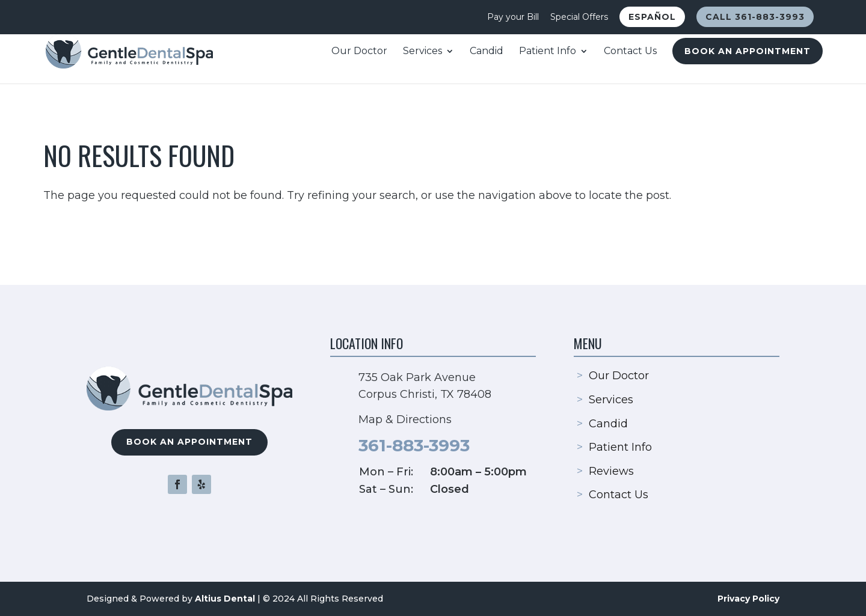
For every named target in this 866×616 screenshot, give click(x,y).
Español (652, 17)
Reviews (611, 471)
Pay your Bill (513, 17)
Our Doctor (359, 52)
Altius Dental (225, 599)
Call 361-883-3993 (755, 17)
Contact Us (630, 52)
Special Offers (579, 17)
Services (422, 52)
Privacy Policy (748, 599)
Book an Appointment (748, 51)
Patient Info (548, 52)
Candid (487, 52)
